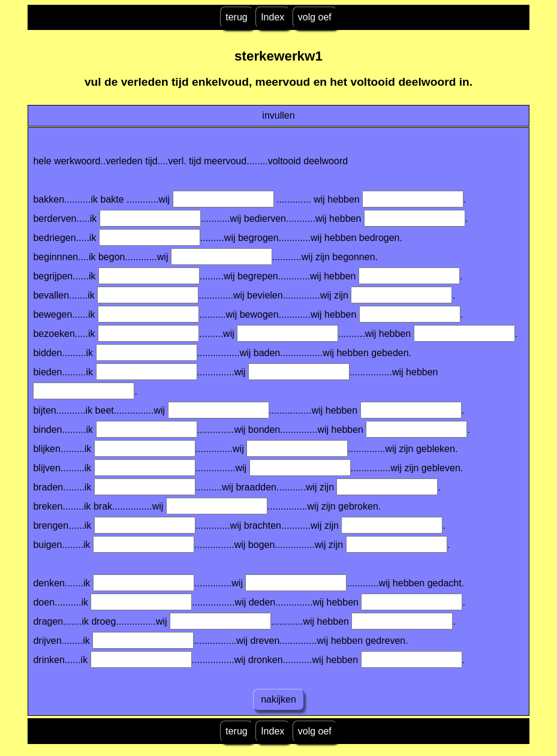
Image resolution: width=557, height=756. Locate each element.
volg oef (315, 17)
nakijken (279, 699)
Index (273, 17)
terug (236, 17)
